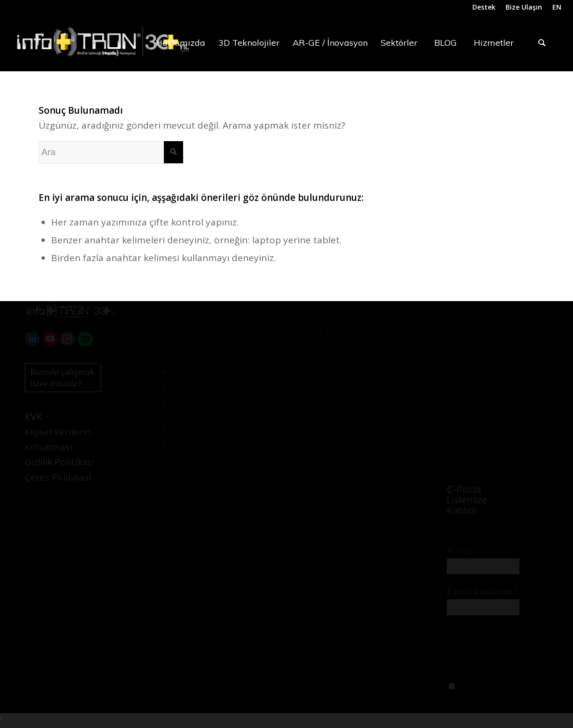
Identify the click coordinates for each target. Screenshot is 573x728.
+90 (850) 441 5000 (350, 430)
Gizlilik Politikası (59, 480)
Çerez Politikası (58, 495)
